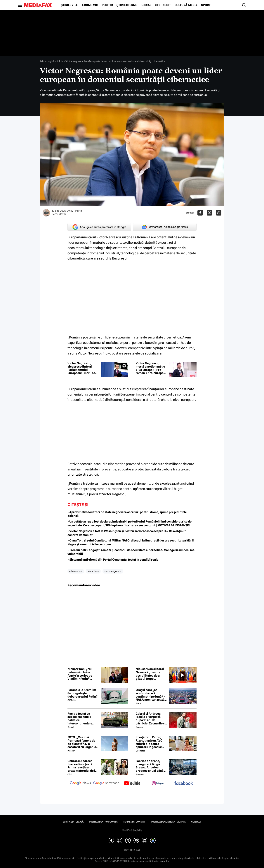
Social (146, 5)
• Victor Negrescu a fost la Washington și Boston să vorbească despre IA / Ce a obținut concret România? (127, 533)
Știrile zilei (70, 5)
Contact (196, 822)
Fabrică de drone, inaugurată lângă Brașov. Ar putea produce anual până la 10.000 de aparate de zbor (151, 766)
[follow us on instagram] (158, 784)
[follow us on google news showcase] (106, 784)
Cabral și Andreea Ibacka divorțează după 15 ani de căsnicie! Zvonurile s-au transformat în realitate (151, 719)
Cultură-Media (186, 5)
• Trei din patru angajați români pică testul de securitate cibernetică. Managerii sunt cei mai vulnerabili (131, 552)
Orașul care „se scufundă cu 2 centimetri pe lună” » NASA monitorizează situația (151, 695)
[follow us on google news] (80, 784)
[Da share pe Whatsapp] (219, 213)
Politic (107, 5)
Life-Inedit (163, 5)
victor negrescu (113, 571)
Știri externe (127, 5)
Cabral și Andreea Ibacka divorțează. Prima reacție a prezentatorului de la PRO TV (82, 766)
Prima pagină (47, 61)
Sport (206, 5)
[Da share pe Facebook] (200, 213)
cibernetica (76, 571)
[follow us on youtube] (132, 784)
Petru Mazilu (59, 214)
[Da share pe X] (209, 213)
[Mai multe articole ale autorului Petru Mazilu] (46, 213)
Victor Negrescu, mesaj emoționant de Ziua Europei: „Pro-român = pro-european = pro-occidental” (151, 368)
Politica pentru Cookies (103, 822)
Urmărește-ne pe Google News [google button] (165, 227)
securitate (93, 571)
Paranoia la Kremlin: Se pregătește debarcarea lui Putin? (82, 693)
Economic (90, 5)
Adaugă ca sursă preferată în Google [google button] (99, 227)
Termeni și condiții (134, 822)
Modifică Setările (132, 830)
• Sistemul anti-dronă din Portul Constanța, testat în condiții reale (113, 560)
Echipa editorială (73, 822)
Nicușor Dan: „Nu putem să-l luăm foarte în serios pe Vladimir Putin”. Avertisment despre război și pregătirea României (81, 674)
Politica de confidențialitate (168, 822)
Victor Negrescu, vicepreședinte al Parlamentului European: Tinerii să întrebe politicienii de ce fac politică (82, 368)
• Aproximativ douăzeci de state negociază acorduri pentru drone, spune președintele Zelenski (127, 514)
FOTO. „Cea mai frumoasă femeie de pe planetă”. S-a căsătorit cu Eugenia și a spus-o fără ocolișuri (82, 742)
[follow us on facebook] (184, 783)
